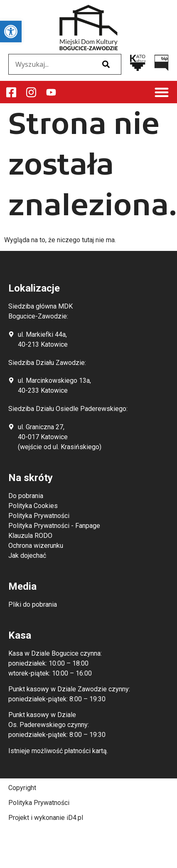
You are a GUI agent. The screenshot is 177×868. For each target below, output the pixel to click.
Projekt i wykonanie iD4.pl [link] (46, 818)
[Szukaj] (106, 64)
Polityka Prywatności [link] (39, 803)
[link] (11, 32)
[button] (162, 92)
